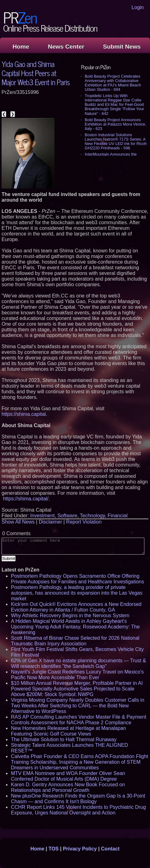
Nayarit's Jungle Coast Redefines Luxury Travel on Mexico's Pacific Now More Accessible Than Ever (77, 675)
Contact (110, 849)
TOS (54, 849)
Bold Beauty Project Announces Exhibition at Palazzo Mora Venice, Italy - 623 (115, 124)
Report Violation (84, 522)
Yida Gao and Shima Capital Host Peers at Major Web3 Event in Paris (36, 73)
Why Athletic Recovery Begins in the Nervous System (70, 615)
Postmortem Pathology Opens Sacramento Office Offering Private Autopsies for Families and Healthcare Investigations (77, 579)
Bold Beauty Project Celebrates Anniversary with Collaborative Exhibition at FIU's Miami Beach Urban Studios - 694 (113, 83)
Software (67, 516)
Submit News (122, 46)
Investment (42, 516)
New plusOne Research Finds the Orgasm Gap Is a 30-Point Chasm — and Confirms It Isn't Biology (78, 799)
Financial (117, 516)
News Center (66, 46)
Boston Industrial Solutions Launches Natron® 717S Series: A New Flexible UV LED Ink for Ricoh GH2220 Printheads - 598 (116, 141)
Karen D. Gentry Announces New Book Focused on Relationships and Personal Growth (68, 787)
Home (21, 46)
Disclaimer (50, 522)
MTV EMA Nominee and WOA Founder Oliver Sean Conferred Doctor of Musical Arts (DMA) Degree (68, 776)
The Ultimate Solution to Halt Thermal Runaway (64, 739)
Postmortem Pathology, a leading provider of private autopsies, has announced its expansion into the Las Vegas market (77, 593)
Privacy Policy (80, 849)
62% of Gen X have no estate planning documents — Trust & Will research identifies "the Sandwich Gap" (78, 663)
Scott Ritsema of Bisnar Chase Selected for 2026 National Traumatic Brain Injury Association (75, 641)
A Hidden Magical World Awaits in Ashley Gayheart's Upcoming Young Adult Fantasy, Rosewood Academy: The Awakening (75, 627)
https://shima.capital (24, 414)
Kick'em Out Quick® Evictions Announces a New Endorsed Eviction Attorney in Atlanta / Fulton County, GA (76, 607)
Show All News (18, 522)
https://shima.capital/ (26, 499)
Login (138, 7)
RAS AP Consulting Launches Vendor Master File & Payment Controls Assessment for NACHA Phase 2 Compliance (79, 720)
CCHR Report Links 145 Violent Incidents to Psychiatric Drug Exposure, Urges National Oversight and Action (78, 810)
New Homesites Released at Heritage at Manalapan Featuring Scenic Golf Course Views (68, 731)
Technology (92, 516)
